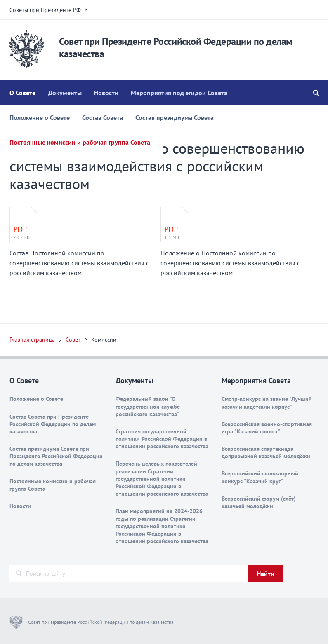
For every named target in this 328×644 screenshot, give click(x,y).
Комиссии (104, 340)
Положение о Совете (40, 117)
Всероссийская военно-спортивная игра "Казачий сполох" (267, 428)
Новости (106, 93)
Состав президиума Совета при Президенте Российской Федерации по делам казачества (56, 456)
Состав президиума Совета (175, 117)
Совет (73, 340)
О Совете (22, 93)
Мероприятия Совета (256, 381)
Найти (265, 574)
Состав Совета (103, 117)
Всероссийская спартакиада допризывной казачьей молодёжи (266, 452)
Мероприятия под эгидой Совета (179, 93)
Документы (65, 93)
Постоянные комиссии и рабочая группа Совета (80, 142)
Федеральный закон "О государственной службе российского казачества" (148, 406)
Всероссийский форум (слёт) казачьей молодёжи (259, 502)
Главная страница (32, 340)
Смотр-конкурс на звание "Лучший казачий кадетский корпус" (267, 403)
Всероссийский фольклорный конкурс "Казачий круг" (260, 477)
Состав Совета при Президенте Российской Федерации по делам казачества (53, 424)
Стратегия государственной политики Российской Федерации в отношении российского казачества (162, 439)
